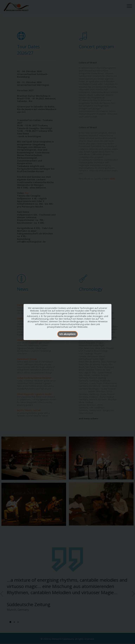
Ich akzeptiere (68, 334)
